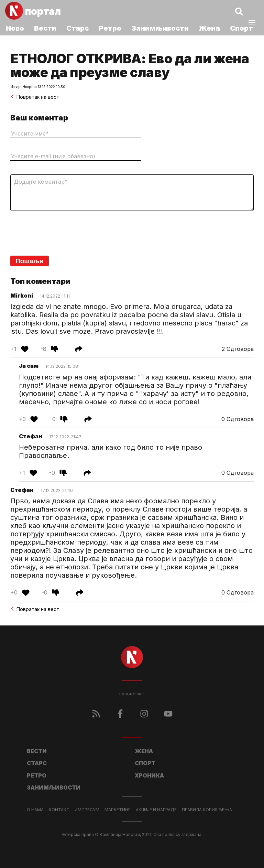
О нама (35, 810)
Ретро (110, 28)
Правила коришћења (207, 810)
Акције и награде (156, 810)
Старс (78, 28)
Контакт (59, 810)
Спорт (241, 28)
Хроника (149, 775)
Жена (209, 28)
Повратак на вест (35, 97)
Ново (15, 28)
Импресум (87, 810)
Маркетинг (118, 810)
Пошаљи (30, 261)
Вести (45, 28)
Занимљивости (160, 28)
